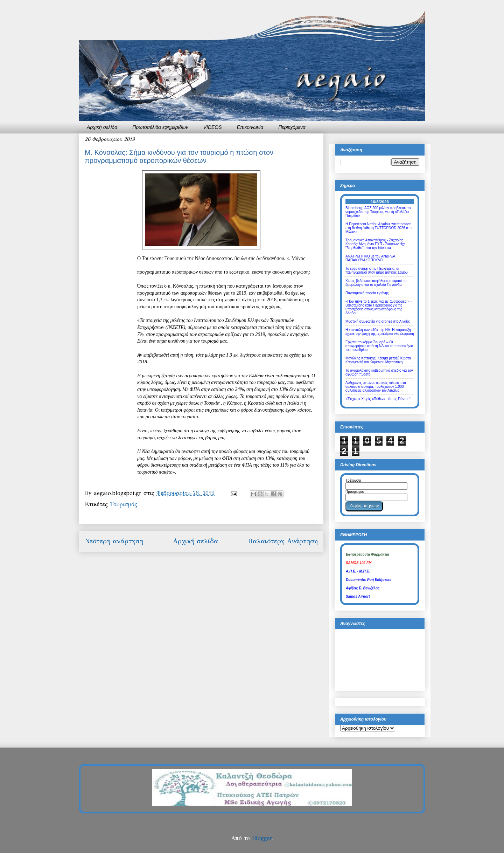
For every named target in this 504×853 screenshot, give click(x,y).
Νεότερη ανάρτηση (114, 541)
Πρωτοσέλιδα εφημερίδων (160, 127)
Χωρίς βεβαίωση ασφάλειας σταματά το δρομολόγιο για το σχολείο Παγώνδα (376, 283)
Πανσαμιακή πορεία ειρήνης (367, 293)
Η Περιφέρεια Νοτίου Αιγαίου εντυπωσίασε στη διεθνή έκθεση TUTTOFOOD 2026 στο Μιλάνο (379, 228)
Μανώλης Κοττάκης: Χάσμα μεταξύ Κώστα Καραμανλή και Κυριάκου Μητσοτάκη (378, 360)
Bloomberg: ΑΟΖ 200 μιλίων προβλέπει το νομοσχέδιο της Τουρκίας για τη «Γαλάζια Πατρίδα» (378, 212)
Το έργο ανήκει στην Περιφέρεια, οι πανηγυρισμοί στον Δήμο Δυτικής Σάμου (377, 270)
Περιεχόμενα (292, 127)
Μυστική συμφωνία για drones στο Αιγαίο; (378, 321)
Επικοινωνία (250, 127)
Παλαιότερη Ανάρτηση (283, 541)
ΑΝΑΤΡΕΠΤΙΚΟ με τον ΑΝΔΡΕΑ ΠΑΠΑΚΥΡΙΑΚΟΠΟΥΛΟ (370, 258)
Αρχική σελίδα (102, 127)
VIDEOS (213, 127)
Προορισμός (355, 492)
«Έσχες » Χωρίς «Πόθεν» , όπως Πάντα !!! (379, 399)
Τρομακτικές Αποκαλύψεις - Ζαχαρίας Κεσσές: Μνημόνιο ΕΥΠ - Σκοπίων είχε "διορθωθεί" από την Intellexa (375, 244)
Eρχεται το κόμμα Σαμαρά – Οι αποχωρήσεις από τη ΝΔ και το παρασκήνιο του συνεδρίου (379, 346)
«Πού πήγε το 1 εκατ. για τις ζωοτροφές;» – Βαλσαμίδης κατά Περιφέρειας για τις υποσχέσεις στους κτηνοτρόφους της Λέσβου (379, 307)
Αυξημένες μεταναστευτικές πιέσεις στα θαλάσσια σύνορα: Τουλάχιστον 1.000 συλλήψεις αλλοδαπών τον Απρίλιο (376, 387)
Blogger (262, 838)
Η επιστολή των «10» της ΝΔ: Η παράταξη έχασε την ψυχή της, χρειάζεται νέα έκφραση (380, 332)
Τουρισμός (124, 504)
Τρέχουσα (353, 480)
